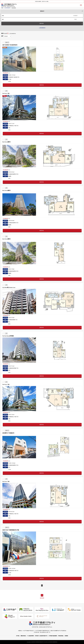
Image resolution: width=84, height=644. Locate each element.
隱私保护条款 (23, 636)
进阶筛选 (42, 23)
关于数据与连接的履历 (53, 636)
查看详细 (42, 85)
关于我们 (18, 636)
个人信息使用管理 (30, 636)
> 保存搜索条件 (42, 28)
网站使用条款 (61, 636)
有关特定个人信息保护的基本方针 (41, 636)
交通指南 (66, 636)
